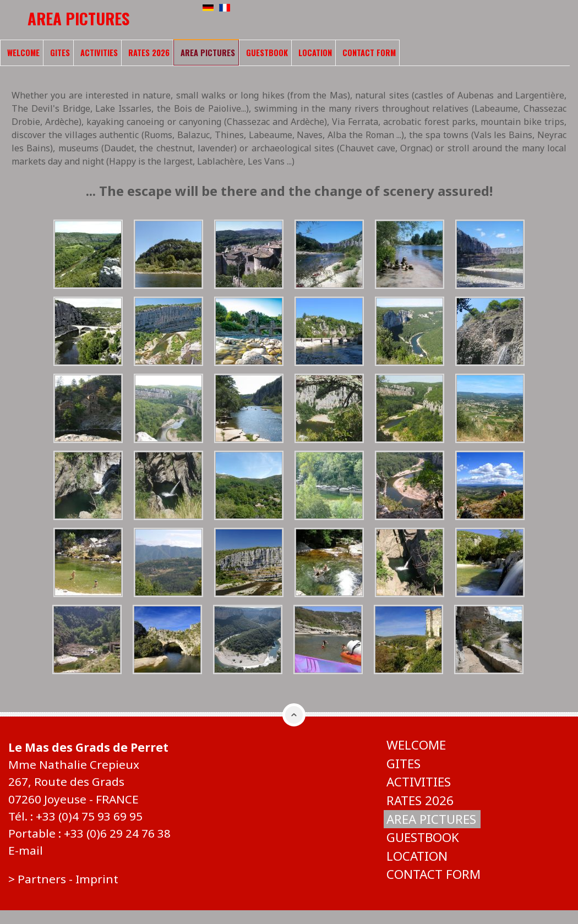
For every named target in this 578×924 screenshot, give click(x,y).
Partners (42, 879)
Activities (99, 53)
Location (315, 53)
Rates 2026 (149, 53)
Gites (60, 53)
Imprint (97, 879)
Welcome (23, 53)
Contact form (369, 53)
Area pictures (208, 53)
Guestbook (267, 53)
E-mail (26, 850)
